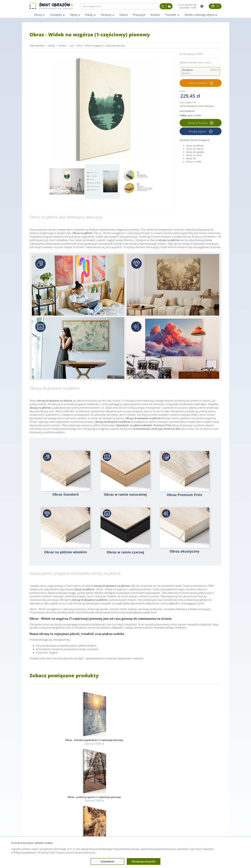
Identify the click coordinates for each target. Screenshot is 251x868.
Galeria (123, 16)
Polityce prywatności (25, 852)
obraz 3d (191, 159)
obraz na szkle (194, 162)
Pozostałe (171, 16)
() (215, 6)
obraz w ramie (194, 156)
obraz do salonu (195, 150)
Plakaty (89, 16)
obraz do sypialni (195, 153)
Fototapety (56, 16)
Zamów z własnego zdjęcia (199, 16)
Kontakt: (187, 6)
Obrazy (38, 16)
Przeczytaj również (108, 830)
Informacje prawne (73, 830)
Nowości (155, 16)
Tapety (74, 16)
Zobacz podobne (198, 84)
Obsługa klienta (40, 830)
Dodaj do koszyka (201, 124)
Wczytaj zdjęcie (198, 132)
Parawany (106, 16)
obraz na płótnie (195, 146)
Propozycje (139, 16)
